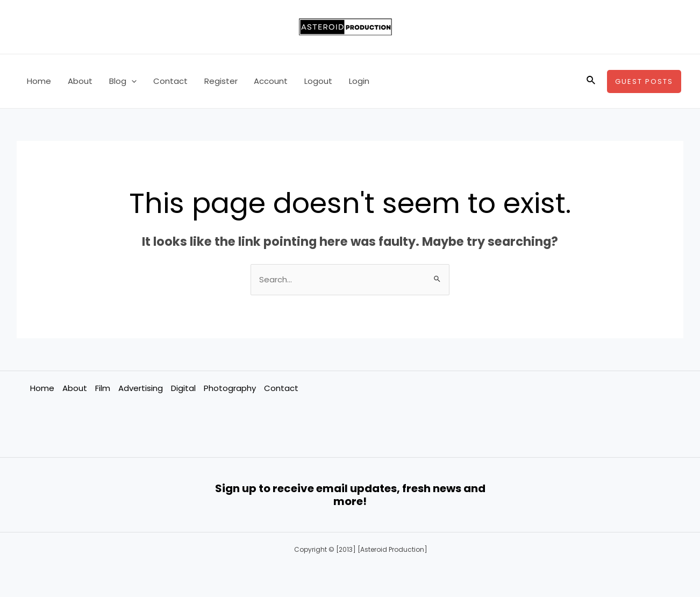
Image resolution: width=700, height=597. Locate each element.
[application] (130, 81)
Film (103, 388)
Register (219, 81)
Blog (122, 81)
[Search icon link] (591, 81)
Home (39, 81)
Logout (316, 81)
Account (269, 81)
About (80, 81)
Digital (183, 388)
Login (356, 81)
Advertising (141, 388)
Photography (230, 388)
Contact (169, 81)
